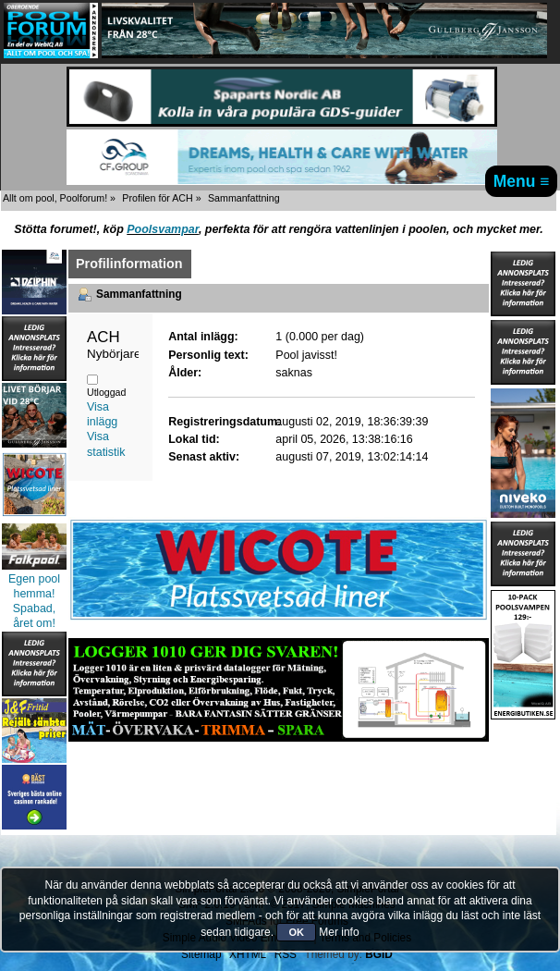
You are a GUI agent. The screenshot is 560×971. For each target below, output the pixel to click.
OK (296, 932)
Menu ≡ (522, 181)
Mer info (339, 932)
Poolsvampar (163, 229)
